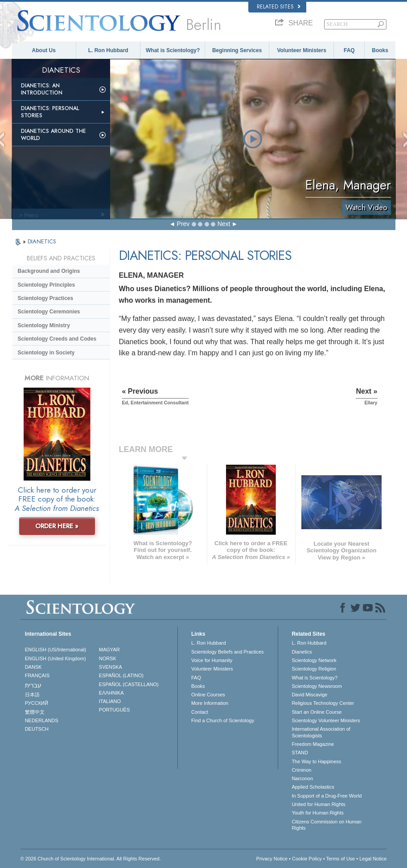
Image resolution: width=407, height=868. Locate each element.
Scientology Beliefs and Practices (228, 652)
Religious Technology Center (323, 703)
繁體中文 (35, 712)
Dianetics (302, 652)
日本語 (32, 695)
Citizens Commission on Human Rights (327, 825)
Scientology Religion (314, 669)
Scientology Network (314, 660)
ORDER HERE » (57, 526)
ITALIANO (110, 701)
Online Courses (208, 695)
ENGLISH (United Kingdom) (55, 658)
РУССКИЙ (37, 703)
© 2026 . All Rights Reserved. (91, 859)
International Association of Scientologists (321, 732)
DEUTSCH (37, 729)
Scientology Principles (47, 285)
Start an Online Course (317, 712)
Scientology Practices (46, 298)
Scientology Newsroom (317, 686)
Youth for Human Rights (317, 813)
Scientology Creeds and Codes (57, 339)
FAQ (349, 50)
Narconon (302, 778)
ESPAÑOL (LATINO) (121, 675)
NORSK (108, 658)
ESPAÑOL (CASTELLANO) (129, 684)
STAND (300, 753)
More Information (210, 703)
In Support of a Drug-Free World (327, 796)
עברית (33, 685)
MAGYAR (109, 650)
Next (224, 224)
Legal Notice (373, 859)
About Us (44, 50)
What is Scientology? (173, 50)
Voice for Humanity (212, 660)
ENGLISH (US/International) (56, 650)
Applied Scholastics (313, 787)
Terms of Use (340, 859)
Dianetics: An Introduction (42, 89)
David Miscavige (309, 695)
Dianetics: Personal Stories (50, 112)
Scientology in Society (46, 353)
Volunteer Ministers (301, 50)
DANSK (33, 667)
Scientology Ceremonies (49, 312)
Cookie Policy (307, 859)
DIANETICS (42, 241)
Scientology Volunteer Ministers (326, 720)
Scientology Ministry (44, 325)
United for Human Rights (318, 804)
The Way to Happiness (316, 761)
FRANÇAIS (37, 675)
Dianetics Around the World (53, 135)
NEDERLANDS (42, 720)
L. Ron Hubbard (108, 50)
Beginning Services (237, 50)
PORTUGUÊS (114, 710)
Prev (183, 224)
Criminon (301, 770)
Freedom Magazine (313, 744)
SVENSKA (111, 667)
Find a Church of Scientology (223, 720)
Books (380, 50)
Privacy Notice (272, 859)
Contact (200, 712)
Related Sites (279, 7)
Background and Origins (49, 271)
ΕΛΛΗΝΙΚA (111, 693)
